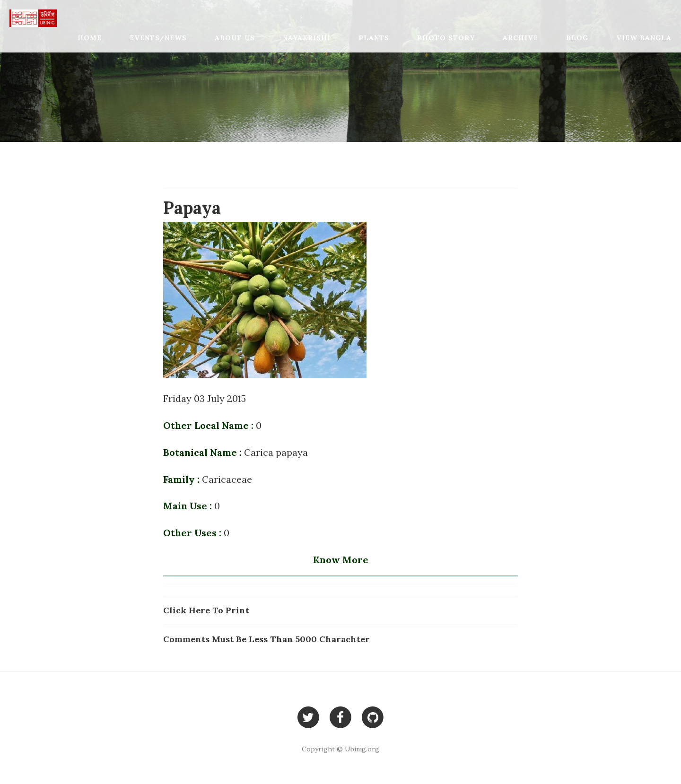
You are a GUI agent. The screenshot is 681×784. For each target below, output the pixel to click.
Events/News (158, 38)
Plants (374, 38)
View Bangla (644, 38)
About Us (235, 38)
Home (90, 38)
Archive (520, 38)
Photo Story (446, 38)
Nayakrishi (307, 38)
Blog (577, 38)
